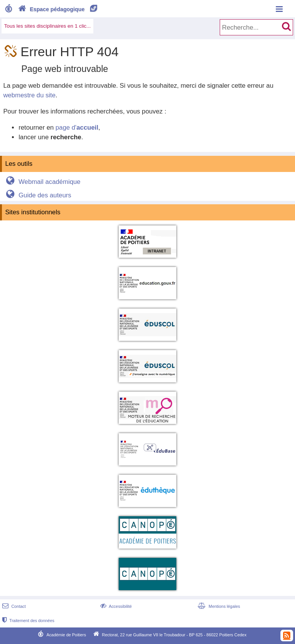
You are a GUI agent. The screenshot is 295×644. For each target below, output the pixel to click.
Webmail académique (42, 182)
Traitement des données (27, 621)
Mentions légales (218, 606)
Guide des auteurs (37, 195)
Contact (13, 606)
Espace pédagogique (58, 9)
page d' (77, 128)
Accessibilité (115, 606)
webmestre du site (29, 95)
